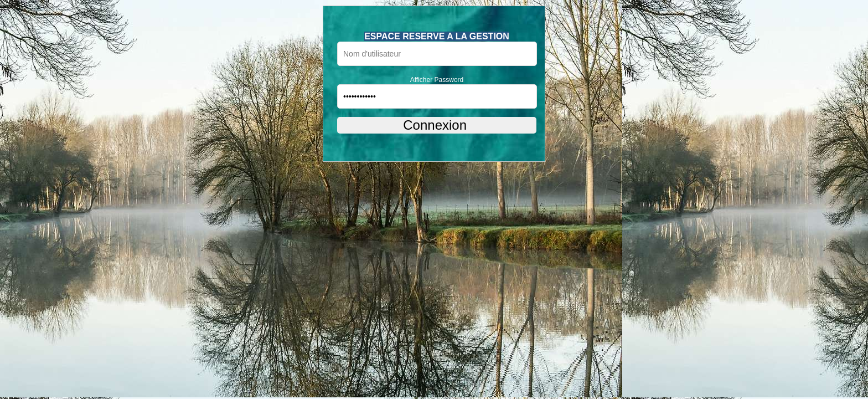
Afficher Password (437, 80)
